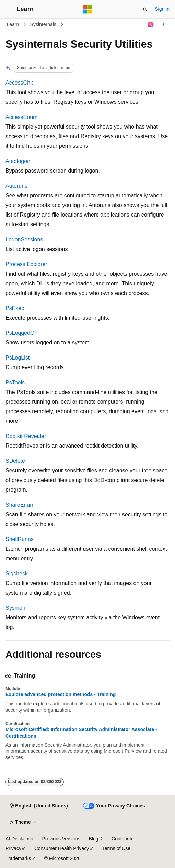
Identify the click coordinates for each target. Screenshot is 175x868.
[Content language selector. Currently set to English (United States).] (39, 806)
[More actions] (164, 25)
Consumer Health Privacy (62, 848)
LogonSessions (24, 239)
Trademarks (18, 858)
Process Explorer (26, 264)
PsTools (15, 382)
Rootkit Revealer (26, 436)
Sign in (162, 9)
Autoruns (16, 186)
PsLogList (17, 358)
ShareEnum (20, 505)
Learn (13, 24)
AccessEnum (21, 117)
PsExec (15, 308)
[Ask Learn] (151, 25)
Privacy (13, 848)
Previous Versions (61, 839)
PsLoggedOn (21, 333)
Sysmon (15, 608)
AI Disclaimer (20, 839)
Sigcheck (17, 574)
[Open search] (145, 9)
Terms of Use (116, 848)
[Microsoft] (87, 9)
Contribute (123, 839)
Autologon (18, 161)
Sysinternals (43, 24)
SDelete (15, 461)
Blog (94, 839)
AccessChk (19, 83)
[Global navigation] (7, 9)
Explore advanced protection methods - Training (61, 694)
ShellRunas (20, 539)
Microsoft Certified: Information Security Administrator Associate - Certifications (81, 733)
